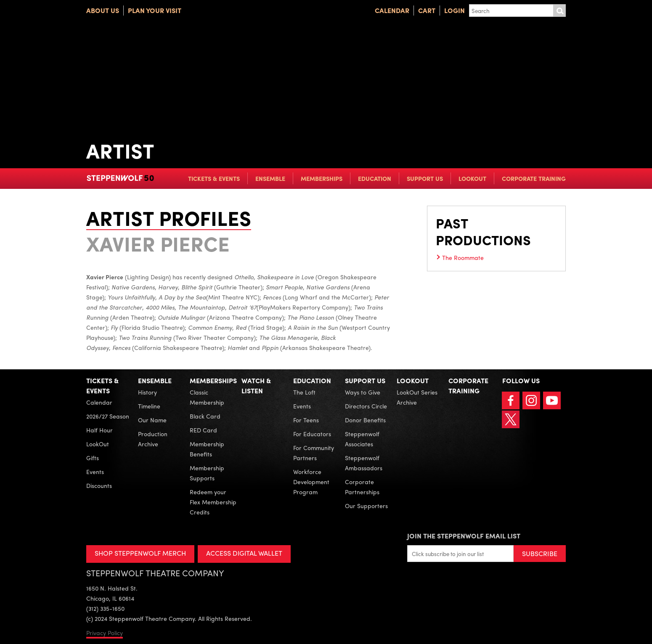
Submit (559, 11)
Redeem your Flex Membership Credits (213, 502)
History (147, 392)
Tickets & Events (214, 178)
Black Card (205, 416)
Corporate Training (534, 178)
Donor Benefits (365, 420)
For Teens (306, 420)
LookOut (472, 178)
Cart (427, 10)
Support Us (425, 178)
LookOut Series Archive (417, 397)
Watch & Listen (256, 386)
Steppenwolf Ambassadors (364, 463)
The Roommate (463, 257)
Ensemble (270, 178)
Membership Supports (207, 473)
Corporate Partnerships (362, 487)
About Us (103, 10)
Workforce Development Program (311, 482)
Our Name (152, 420)
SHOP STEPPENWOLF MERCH (140, 553)
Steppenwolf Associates (362, 439)
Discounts (99, 485)
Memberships (322, 178)
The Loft (304, 392)
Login (455, 10)
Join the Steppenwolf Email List (464, 536)
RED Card (203, 430)
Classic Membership (207, 397)
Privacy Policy (105, 633)
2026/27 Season (108, 416)
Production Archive (153, 439)
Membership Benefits (207, 449)
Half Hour (99, 430)
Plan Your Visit (155, 10)
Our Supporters (366, 506)
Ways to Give (363, 392)
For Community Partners (314, 453)
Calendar (392, 10)
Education (375, 178)
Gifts (93, 458)
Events (95, 472)
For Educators (312, 434)
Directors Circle (366, 406)
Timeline (149, 406)
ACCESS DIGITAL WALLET (245, 553)
